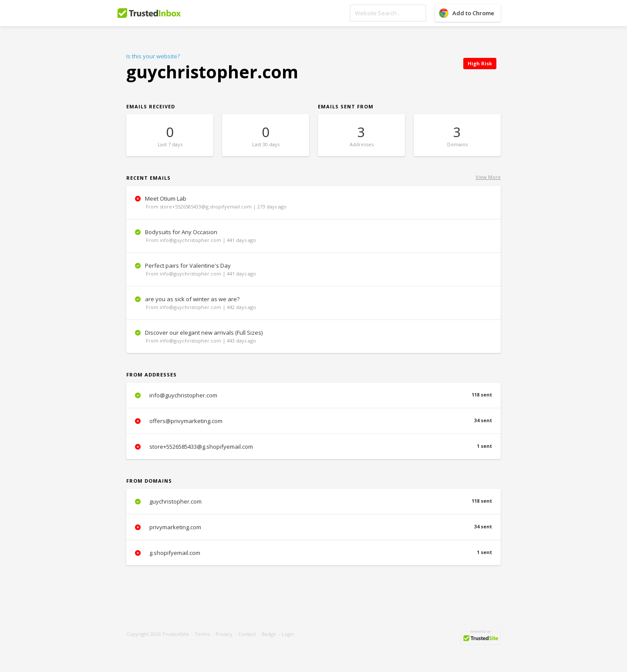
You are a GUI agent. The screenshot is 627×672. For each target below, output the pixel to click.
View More (488, 177)
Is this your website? (153, 56)
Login (288, 634)
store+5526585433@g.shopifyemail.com (313, 447)
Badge (269, 634)
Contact (247, 634)
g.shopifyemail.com (313, 553)
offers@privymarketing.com (313, 421)
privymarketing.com (313, 527)
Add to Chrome (473, 13)
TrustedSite (175, 634)
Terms (202, 634)
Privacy (224, 634)
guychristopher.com (313, 501)
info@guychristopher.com (313, 395)
